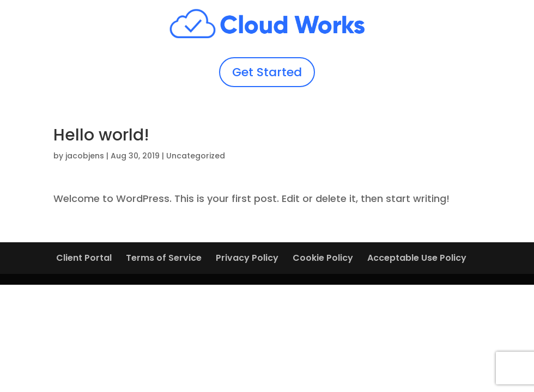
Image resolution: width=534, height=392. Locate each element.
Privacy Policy (247, 258)
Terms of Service (164, 258)
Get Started (267, 72)
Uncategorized (196, 156)
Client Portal (84, 258)
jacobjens (85, 156)
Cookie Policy (323, 258)
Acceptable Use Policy (417, 258)
